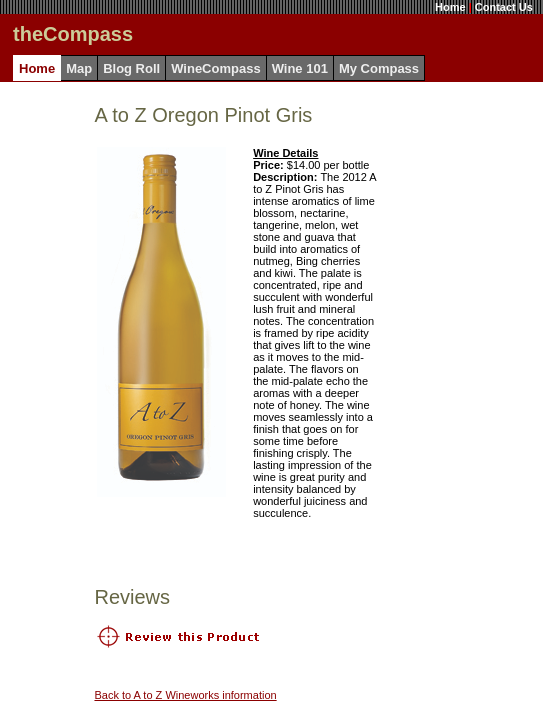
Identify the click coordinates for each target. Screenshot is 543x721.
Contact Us (504, 7)
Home (450, 7)
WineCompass (215, 68)
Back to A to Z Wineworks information (185, 695)
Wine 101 (300, 68)
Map (79, 68)
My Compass (379, 68)
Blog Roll (131, 68)
